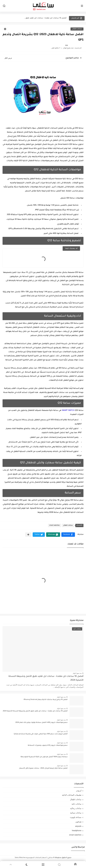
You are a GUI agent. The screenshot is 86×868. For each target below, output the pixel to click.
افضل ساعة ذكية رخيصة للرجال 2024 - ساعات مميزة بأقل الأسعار (43, 768)
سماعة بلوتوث (76, 817)
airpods (78, 826)
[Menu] (43, 865)
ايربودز (79, 791)
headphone (77, 830)
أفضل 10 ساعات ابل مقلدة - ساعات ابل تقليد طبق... (45, 18)
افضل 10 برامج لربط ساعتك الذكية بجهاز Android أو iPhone (46, 700)
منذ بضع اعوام (77, 673)
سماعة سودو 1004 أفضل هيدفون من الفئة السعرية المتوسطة (44, 757)
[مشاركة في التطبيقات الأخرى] (28, 535)
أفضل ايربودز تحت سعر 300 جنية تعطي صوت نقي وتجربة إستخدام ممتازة (41, 734)
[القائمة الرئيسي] (82, 6)
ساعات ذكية (77, 804)
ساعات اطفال (77, 29)
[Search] (59, 865)
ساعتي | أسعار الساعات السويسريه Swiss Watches (34, 858)
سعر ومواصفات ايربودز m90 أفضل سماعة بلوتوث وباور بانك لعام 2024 (41, 723)
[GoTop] (11, 865)
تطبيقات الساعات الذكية (72, 795)
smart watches (54, 525)
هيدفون (78, 822)
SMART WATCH (68, 411)
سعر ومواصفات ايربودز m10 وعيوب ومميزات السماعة (48, 745)
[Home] (75, 865)
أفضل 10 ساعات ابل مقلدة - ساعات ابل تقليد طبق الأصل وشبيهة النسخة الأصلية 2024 (46, 678)
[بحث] (4, 6)
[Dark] (27, 865)
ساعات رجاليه (76, 808)
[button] (68, 535)
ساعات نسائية (76, 813)
